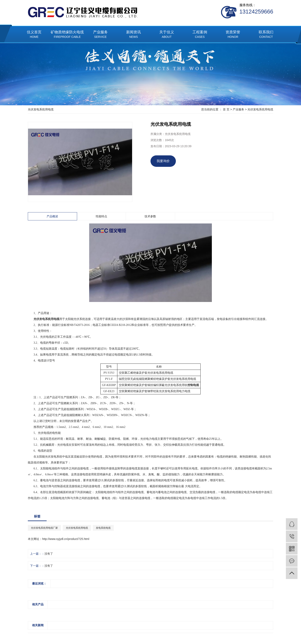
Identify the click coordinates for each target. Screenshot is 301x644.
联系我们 (266, 35)
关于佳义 (167, 35)
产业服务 (100, 35)
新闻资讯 (134, 35)
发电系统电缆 (103, 528)
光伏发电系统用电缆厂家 (44, 528)
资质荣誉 (233, 35)
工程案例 (200, 35)
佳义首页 (34, 35)
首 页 (226, 109)
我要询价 (163, 161)
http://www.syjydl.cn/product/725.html (66, 539)
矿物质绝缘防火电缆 (67, 35)
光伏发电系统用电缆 (260, 109)
